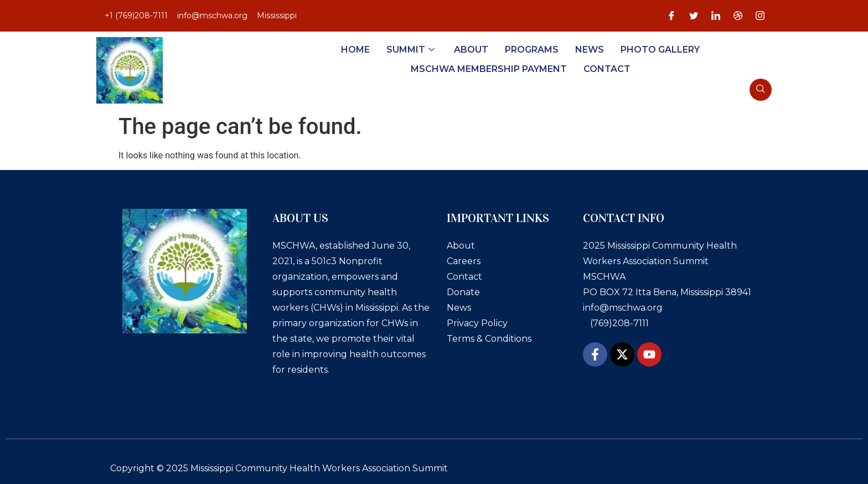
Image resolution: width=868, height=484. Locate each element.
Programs (532, 50)
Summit (412, 50)
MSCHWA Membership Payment (489, 69)
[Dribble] (738, 16)
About (471, 50)
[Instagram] (760, 16)
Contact (607, 69)
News (590, 50)
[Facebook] (671, 16)
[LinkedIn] (716, 16)
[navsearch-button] (761, 90)
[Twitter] (694, 16)
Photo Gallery (660, 50)
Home (355, 50)
